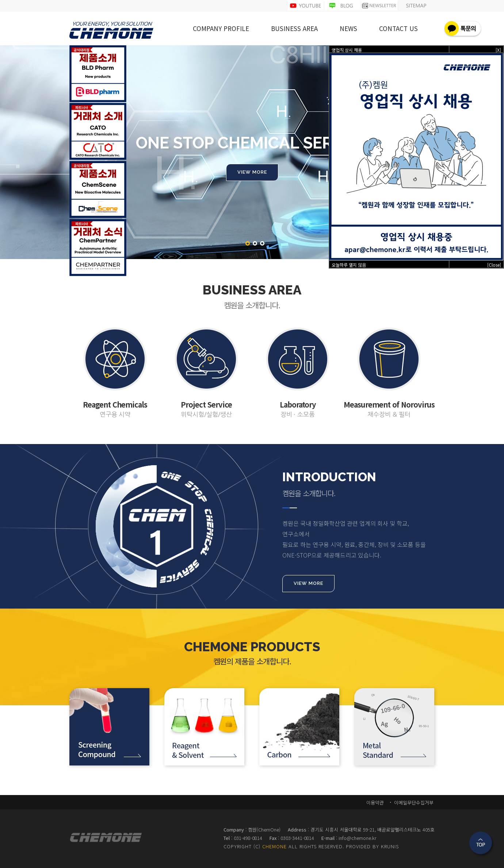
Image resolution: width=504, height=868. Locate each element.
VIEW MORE (308, 583)
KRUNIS (390, 846)
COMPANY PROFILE (221, 29)
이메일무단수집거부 (413, 803)
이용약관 (375, 803)
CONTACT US (398, 29)
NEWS (348, 29)
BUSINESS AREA (294, 29)
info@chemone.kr (358, 838)
